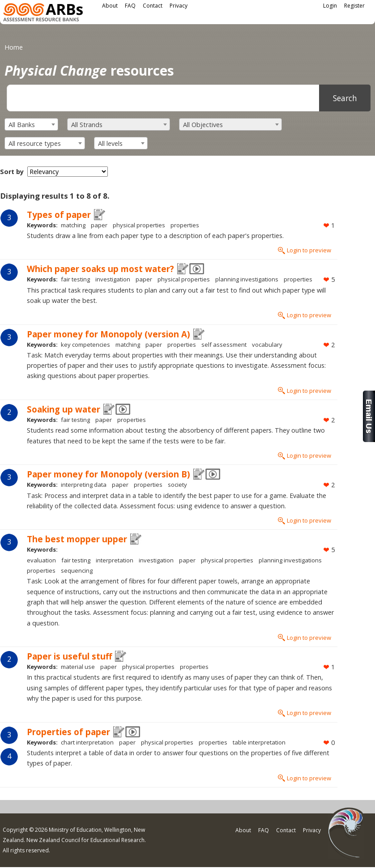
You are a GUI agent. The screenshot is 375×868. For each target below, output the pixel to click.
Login (330, 6)
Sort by (12, 172)
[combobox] (31, 124)
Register (354, 6)
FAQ (130, 6)
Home (14, 47)
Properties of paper (68, 732)
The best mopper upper (77, 539)
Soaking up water (64, 409)
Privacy (179, 6)
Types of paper (59, 215)
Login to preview (309, 250)
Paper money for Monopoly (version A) (109, 334)
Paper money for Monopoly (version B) (109, 474)
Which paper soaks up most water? (100, 269)
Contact (153, 6)
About (110, 6)
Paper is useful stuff (69, 656)
